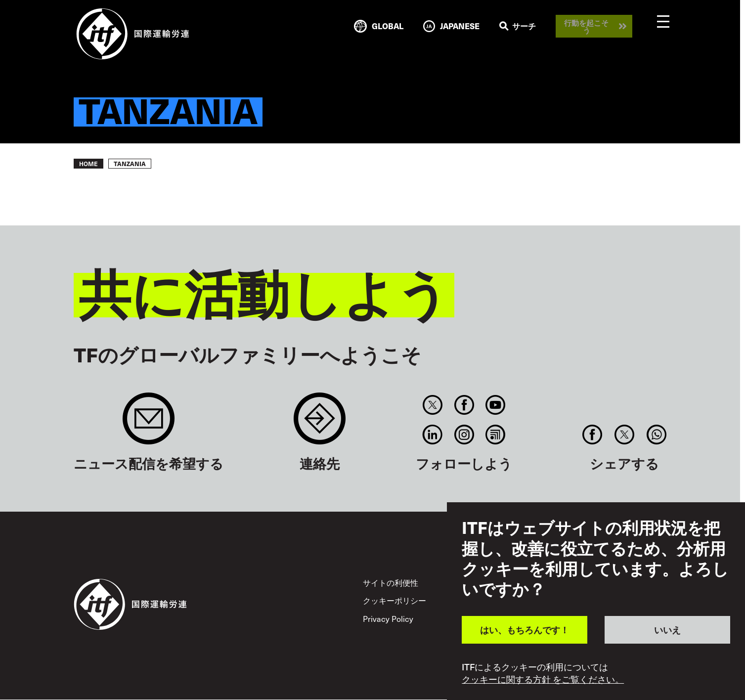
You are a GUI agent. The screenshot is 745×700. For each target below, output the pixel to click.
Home (88, 164)
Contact (320, 423)
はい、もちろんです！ (525, 630)
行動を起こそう (586, 26)
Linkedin (433, 435)
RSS (495, 435)
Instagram (464, 435)
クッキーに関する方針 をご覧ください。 (543, 679)
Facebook (464, 405)
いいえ (667, 630)
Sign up (149, 423)
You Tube (495, 405)
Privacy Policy (388, 618)
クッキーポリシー (394, 600)
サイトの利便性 (391, 582)
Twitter (433, 405)
